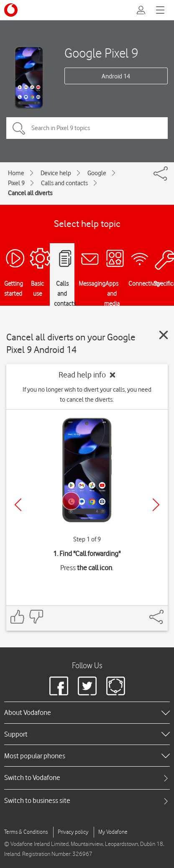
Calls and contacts (64, 183)
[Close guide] (164, 335)
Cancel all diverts (30, 193)
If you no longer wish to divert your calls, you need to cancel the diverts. (87, 395)
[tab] (87, 778)
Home (16, 173)
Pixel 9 (16, 183)
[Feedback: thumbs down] (36, 617)
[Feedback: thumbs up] (18, 617)
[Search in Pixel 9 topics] (87, 128)
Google (97, 173)
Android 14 (116, 76)
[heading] (87, 712)
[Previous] (18, 505)
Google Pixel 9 (101, 53)
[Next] (156, 505)
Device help (56, 173)
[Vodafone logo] (11, 10)
